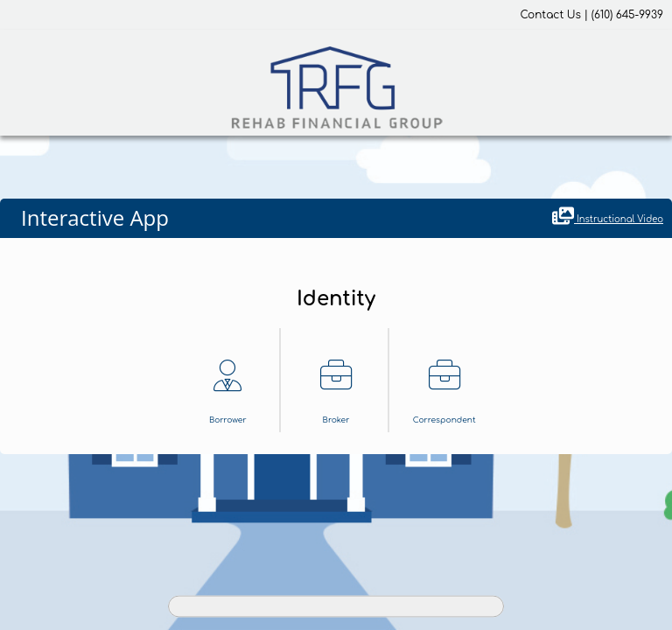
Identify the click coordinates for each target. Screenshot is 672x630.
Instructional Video (608, 216)
